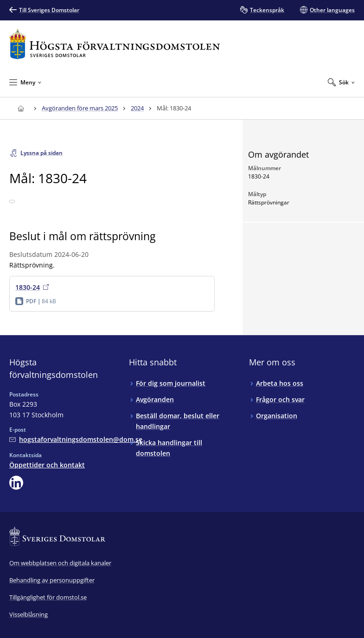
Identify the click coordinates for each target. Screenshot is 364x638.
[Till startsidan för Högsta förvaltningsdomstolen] (115, 44)
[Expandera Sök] (341, 82)
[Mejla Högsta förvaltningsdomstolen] (76, 439)
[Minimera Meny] (25, 82)
